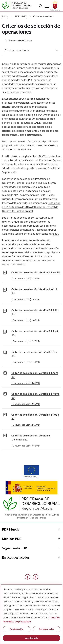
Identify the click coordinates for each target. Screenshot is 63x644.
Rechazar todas (46, 629)
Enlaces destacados (32, 557)
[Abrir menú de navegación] (47, 6)
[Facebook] (28, 577)
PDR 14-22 (23, 16)
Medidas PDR (32, 539)
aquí (56, 234)
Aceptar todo (32, 638)
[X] (36, 577)
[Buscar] (41, 6)
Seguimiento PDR (32, 548)
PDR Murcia (32, 529)
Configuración (17, 629)
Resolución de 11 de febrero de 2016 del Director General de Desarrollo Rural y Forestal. (31, 207)
